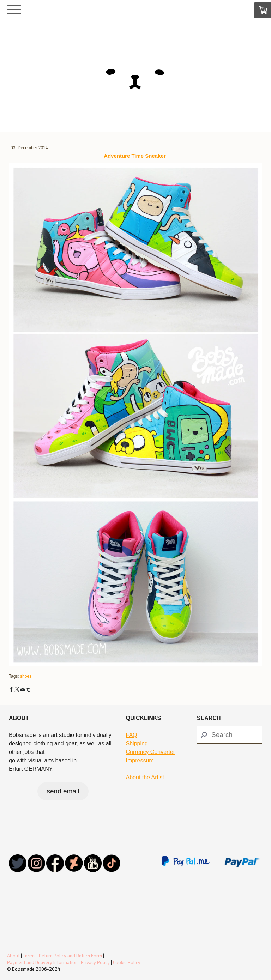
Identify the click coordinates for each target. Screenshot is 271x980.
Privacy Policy (95, 962)
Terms (29, 956)
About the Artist (145, 777)
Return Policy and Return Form (70, 956)
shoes (26, 676)
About (13, 956)
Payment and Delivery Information (42, 962)
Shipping (137, 743)
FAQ (132, 735)
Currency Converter (151, 752)
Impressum (140, 760)
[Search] (230, 735)
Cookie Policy (127, 962)
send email (63, 791)
